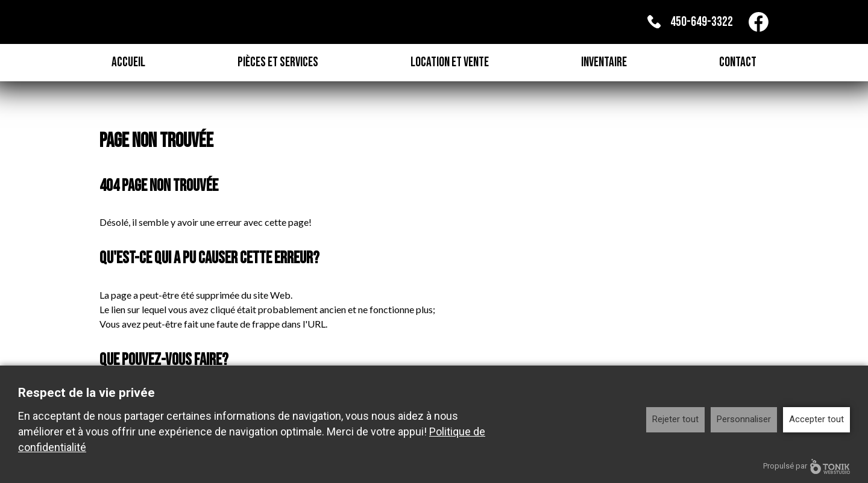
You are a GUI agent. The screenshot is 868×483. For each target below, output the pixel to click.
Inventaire (604, 62)
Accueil (128, 62)
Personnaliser (744, 419)
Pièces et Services (278, 62)
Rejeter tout (675, 419)
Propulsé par (807, 466)
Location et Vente (450, 62)
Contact (738, 62)
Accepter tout (816, 419)
